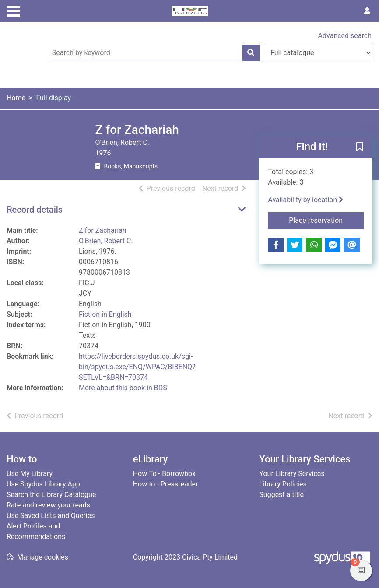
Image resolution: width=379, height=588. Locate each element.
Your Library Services (292, 474)
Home (16, 98)
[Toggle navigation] (14, 10)
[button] (360, 147)
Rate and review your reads (48, 505)
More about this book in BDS (123, 388)
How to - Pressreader (166, 484)
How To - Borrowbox (164, 474)
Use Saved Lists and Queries (51, 516)
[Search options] (318, 53)
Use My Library (30, 474)
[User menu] (367, 11)
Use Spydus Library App (43, 484)
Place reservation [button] (326, 220)
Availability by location (305, 200)
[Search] (251, 53)
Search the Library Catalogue (51, 495)
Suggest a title (281, 495)
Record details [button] (35, 210)
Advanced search (345, 36)
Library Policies (283, 484)
